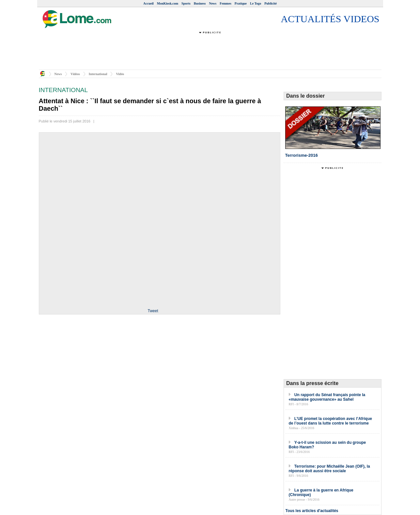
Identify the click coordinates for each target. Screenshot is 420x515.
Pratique (241, 3)
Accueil (148, 3)
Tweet (153, 311)
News (213, 3)
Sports (186, 3)
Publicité (271, 3)
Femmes (226, 3)
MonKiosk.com (168, 3)
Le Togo (256, 3)
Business (200, 3)
